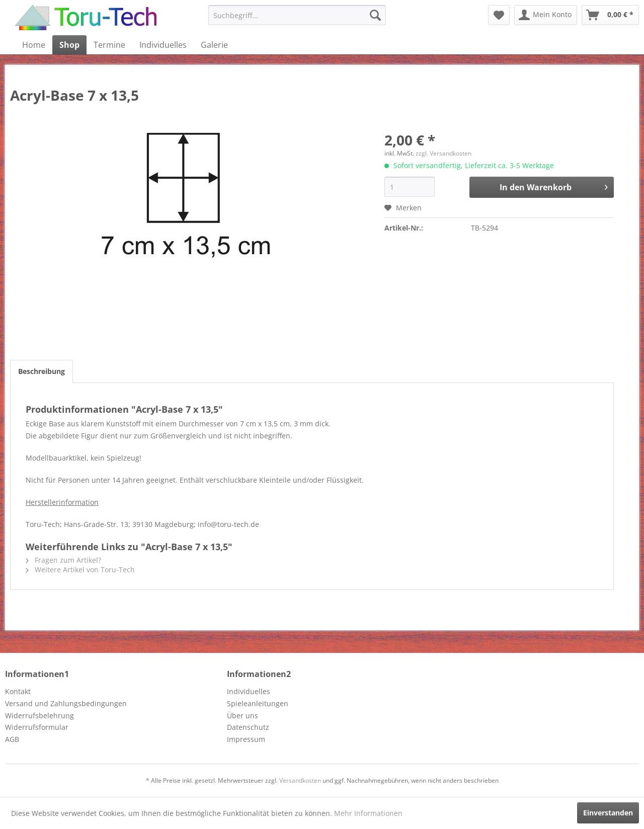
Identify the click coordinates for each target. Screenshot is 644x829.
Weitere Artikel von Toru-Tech (80, 570)
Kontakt (18, 691)
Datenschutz (248, 727)
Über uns (243, 715)
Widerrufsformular (37, 727)
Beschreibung (42, 371)
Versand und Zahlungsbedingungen (66, 703)
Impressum (246, 739)
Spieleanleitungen (258, 703)
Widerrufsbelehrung (39, 715)
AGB (12, 739)
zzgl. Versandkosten (444, 153)
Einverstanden (608, 813)
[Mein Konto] (546, 15)
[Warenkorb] (610, 15)
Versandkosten (300, 780)
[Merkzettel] (499, 15)
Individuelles (249, 691)
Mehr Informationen (368, 813)
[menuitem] (297, 15)
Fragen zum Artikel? (63, 560)
